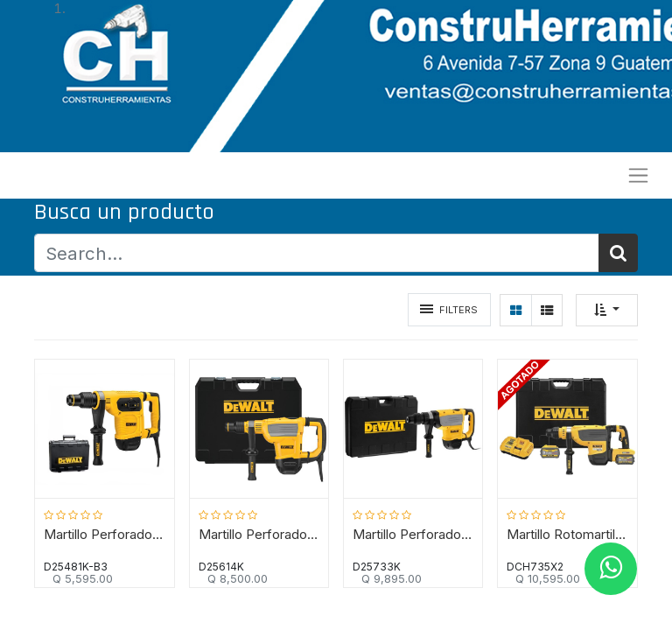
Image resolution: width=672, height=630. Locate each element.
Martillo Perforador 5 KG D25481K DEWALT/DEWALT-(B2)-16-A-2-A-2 (105, 535)
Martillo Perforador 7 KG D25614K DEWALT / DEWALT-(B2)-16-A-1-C (259, 535)
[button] (607, 310)
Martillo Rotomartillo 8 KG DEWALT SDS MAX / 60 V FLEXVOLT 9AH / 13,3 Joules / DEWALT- (567, 535)
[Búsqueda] (618, 253)
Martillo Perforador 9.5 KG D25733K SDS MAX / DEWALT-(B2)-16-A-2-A (413, 535)
